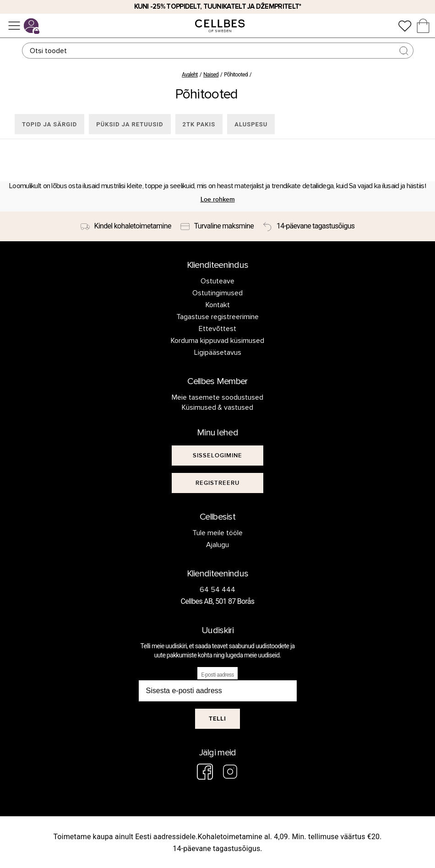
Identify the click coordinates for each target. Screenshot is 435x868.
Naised (211, 75)
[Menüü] (14, 26)
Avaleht (190, 75)
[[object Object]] (217, 456)
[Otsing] (218, 51)
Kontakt (218, 305)
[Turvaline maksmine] (217, 227)
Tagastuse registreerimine (217, 317)
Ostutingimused (217, 293)
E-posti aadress (217, 675)
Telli (217, 719)
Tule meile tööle (217, 533)
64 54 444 (217, 590)
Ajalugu (217, 545)
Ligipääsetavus (218, 353)
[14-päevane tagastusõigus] (309, 227)
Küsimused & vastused (218, 407)
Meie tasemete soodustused (217, 397)
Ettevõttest (217, 329)
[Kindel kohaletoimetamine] (126, 227)
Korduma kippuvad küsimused (217, 341)
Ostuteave (217, 281)
